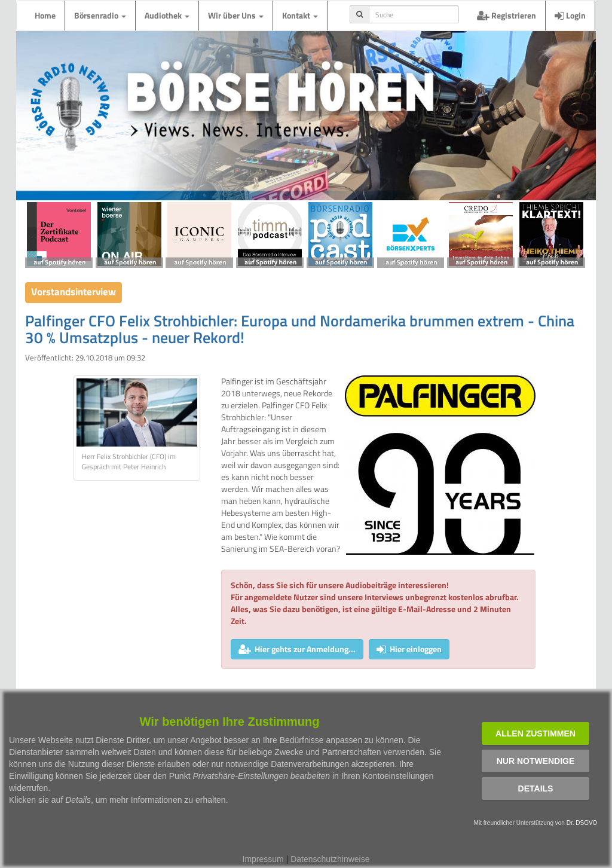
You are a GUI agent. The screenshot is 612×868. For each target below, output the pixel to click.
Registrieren (507, 15)
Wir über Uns (236, 15)
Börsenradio (100, 15)
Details (536, 788)
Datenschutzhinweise (330, 859)
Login (570, 15)
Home (45, 15)
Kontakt (300, 15)
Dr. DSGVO (582, 823)
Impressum (263, 859)
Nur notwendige (536, 761)
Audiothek (167, 15)
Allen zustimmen (535, 733)
